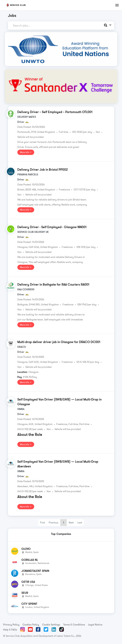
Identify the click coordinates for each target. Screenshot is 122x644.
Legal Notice (95, 625)
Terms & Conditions (74, 625)
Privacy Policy (11, 625)
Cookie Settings (51, 625)
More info (26, 152)
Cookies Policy (31, 625)
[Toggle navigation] (117, 5)
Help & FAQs (10, 630)
